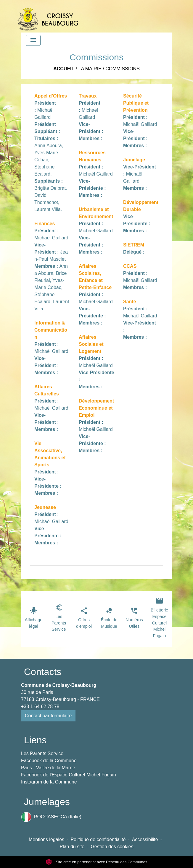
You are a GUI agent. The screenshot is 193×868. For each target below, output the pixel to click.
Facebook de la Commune (49, 761)
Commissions (123, 69)
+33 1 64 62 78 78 (40, 706)
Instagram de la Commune (49, 782)
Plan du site (72, 847)
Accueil (64, 69)
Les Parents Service (42, 753)
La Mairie (90, 69)
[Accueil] (48, 16)
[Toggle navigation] (33, 40)
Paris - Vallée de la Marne (48, 768)
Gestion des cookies (112, 847)
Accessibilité (145, 839)
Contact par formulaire (48, 716)
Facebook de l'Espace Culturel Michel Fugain (69, 775)
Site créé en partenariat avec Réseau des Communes (97, 862)
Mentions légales (46, 839)
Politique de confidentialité (98, 839)
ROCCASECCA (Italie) (51, 817)
